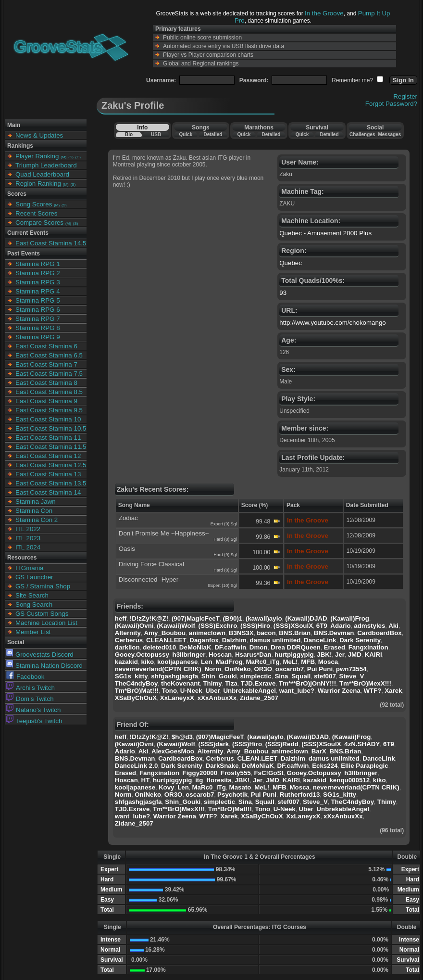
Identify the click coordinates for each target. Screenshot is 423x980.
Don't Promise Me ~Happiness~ (164, 533)
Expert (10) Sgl (223, 585)
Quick (186, 134)
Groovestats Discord (40, 655)
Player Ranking (37, 156)
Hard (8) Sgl (225, 539)
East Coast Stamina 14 (48, 492)
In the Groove (324, 13)
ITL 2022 (28, 529)
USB (156, 134)
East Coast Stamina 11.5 (51, 447)
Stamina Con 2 (37, 520)
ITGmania (30, 568)
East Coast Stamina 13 (48, 474)
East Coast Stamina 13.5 (51, 483)
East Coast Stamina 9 (46, 401)
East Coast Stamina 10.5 (51, 428)
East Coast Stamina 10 (48, 419)
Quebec (291, 263)
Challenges (362, 134)
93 (283, 293)
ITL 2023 (28, 538)
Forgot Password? (391, 104)
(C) (78, 157)
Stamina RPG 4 (38, 291)
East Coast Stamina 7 (46, 364)
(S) (71, 157)
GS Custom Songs (42, 614)
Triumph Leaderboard (46, 165)
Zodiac (128, 518)
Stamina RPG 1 (38, 264)
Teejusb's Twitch (34, 721)
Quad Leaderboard (42, 174)
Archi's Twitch (31, 688)
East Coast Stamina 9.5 (49, 410)
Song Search (34, 605)
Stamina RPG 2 (38, 273)
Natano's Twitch (33, 710)
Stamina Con (34, 511)
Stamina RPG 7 (38, 319)
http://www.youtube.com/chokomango (333, 323)
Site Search (32, 595)
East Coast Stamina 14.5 (51, 243)
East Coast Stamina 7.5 (49, 374)
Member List (33, 632)
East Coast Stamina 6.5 (49, 355)
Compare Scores (39, 223)
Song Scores (34, 204)
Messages (389, 134)
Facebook (25, 677)
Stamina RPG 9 (38, 337)
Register (405, 96)
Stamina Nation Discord (44, 666)
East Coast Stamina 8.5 (49, 392)
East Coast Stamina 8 (46, 383)
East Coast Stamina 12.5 (51, 465)
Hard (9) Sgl (225, 555)
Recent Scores (36, 213)
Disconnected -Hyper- (150, 579)
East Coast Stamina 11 (48, 438)
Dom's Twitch (30, 699)
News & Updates (39, 135)
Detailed (213, 134)
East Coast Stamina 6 (46, 346)
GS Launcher (34, 577)
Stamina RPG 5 (38, 300)
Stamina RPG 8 (38, 328)
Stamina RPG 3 (38, 282)
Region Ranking (38, 184)
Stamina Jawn (36, 502)
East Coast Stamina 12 (48, 456)
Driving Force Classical (151, 564)
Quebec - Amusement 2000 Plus (325, 233)
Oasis (127, 549)
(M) (63, 157)
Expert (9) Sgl (224, 524)
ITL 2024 (28, 547)
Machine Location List (46, 623)
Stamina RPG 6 (38, 310)
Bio (129, 134)
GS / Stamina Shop (43, 586)
